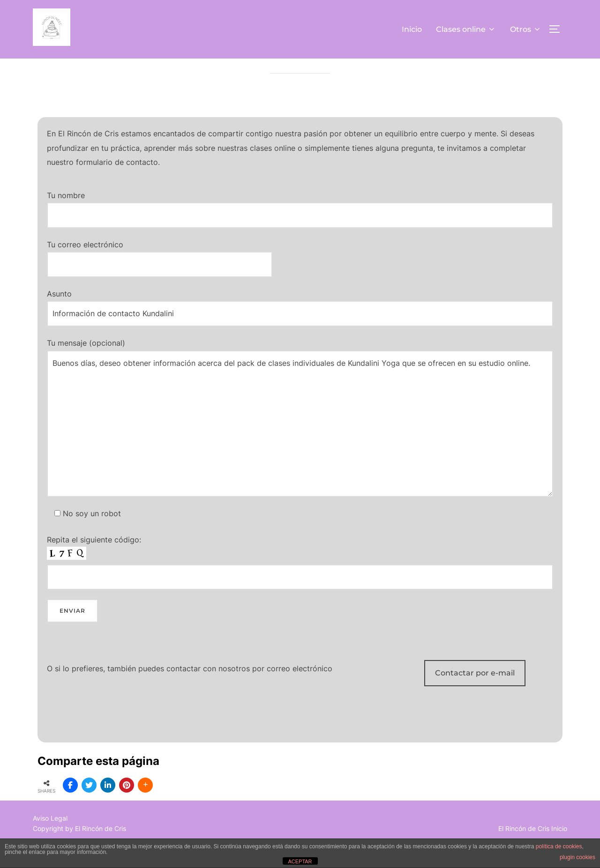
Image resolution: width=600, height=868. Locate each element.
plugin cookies (577, 857)
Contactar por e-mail (475, 694)
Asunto (300, 329)
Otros (526, 29)
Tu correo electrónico (160, 275)
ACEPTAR (300, 861)
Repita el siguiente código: (300, 584)
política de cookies (559, 846)
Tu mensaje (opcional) (300, 439)
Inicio (412, 29)
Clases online (466, 29)
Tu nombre (300, 230)
